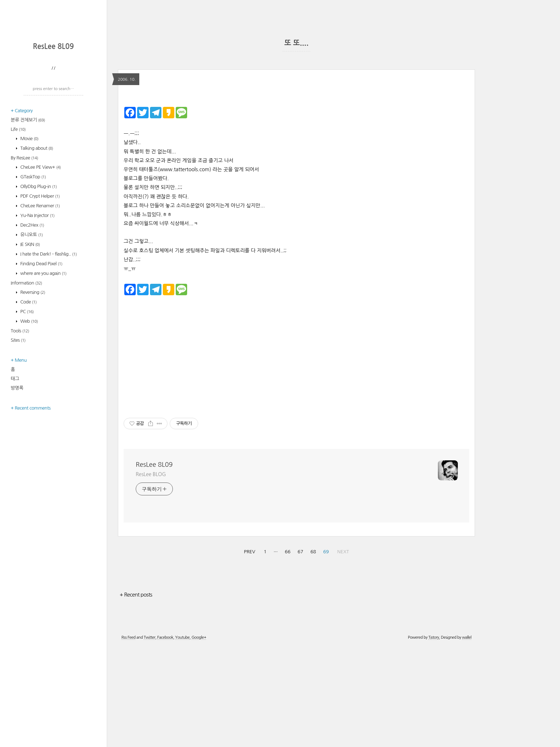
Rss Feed (128, 738)
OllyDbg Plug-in (38, 280)
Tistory (434, 738)
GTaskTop (33, 270)
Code (28, 395)
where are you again (43, 367)
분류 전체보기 (28, 214)
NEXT (343, 652)
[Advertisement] (55, 84)
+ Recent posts (136, 695)
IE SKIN (30, 338)
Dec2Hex (32, 319)
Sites (18, 434)
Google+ (199, 738)
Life (18, 223)
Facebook (165, 738)
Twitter (149, 738)
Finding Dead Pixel (41, 357)
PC (27, 405)
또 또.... (296, 43)
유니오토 (31, 328)
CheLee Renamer (40, 299)
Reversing (32, 386)
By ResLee (24, 251)
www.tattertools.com (184, 269)
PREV (250, 652)
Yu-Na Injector (37, 309)
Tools (20, 424)
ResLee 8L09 (53, 140)
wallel (467, 738)
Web (29, 415)
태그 (15, 472)
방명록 (17, 482)
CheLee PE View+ (40, 261)
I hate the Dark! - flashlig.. (48, 348)
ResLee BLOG (151, 574)
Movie (29, 232)
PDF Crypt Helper (40, 290)
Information (26, 377)
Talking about (36, 242)
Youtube (182, 738)
